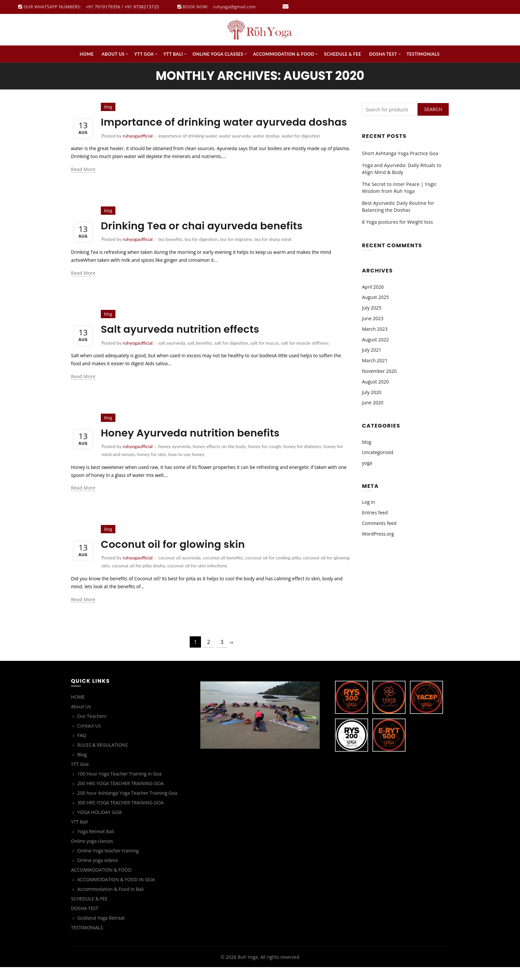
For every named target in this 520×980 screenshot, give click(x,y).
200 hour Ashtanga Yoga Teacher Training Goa (127, 806)
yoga (367, 463)
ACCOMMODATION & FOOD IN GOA (116, 892)
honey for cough (265, 459)
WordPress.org (378, 534)
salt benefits (200, 355)
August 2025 (376, 297)
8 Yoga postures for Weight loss (398, 222)
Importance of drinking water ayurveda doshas (209, 128)
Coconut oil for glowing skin (177, 557)
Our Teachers (92, 729)
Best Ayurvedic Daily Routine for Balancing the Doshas (398, 206)
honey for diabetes (302, 459)
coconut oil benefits (223, 570)
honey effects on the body (219, 459)
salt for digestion (231, 355)
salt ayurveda (172, 355)
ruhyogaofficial (138, 252)
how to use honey (186, 467)
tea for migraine (236, 252)
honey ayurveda (174, 459)
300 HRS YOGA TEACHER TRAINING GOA (121, 815)
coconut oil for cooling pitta (273, 570)
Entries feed (375, 513)
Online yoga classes (218, 54)
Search (433, 109)
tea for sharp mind (273, 252)
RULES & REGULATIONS (103, 757)
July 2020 (372, 392)
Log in (369, 502)
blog (108, 223)
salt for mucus (265, 355)
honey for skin (152, 467)
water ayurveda (235, 148)
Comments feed (379, 523)
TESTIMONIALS (423, 54)
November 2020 (380, 371)
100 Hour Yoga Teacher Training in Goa (119, 786)
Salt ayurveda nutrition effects (184, 342)
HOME (87, 54)
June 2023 (373, 318)
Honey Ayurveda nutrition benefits (195, 445)
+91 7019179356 (103, 7)
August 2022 (376, 340)
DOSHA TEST (383, 54)
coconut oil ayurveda (179, 570)
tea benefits (170, 252)
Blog (82, 767)
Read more (83, 182)
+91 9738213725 (142, 7)
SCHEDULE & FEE (343, 54)
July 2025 (372, 308)
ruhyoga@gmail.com (234, 7)
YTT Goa (144, 54)
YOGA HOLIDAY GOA (99, 825)
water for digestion (301, 148)
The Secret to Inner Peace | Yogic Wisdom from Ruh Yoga (399, 188)
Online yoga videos (98, 873)
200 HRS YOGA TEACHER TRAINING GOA (121, 796)
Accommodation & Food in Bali (110, 902)
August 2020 (376, 382)
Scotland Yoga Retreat (101, 930)
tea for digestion (201, 252)
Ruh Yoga (248, 970)
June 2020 (373, 403)
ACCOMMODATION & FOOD (284, 54)
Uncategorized (378, 452)
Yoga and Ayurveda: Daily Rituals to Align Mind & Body (402, 169)
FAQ (82, 748)
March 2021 (375, 360)
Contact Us (89, 738)
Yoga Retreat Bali (96, 844)
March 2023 (375, 329)
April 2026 (373, 287)
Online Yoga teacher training (108, 863)
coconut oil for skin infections (197, 578)
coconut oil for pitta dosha (138, 578)
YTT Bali (173, 54)
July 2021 (372, 350)
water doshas (266, 148)
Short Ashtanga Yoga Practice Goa (400, 153)
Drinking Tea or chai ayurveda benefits (207, 238)
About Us (113, 54)
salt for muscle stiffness (305, 355)
